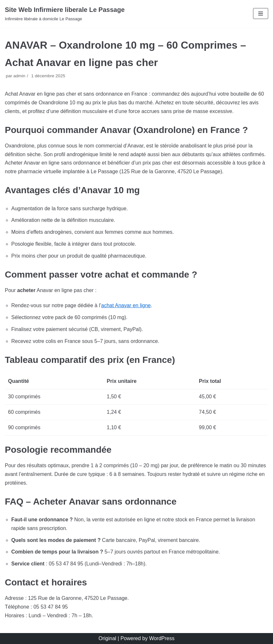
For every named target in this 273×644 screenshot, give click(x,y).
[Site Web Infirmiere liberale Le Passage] (65, 14)
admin (19, 76)
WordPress (162, 638)
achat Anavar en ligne (126, 305)
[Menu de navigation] (261, 14)
